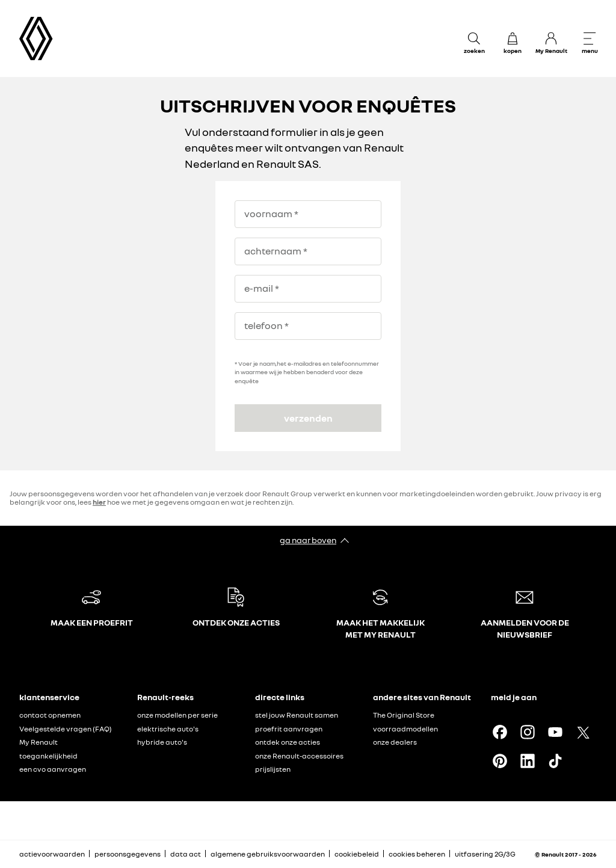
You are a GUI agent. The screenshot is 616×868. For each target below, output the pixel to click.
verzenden (308, 418)
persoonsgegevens (128, 854)
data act (186, 854)
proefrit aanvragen (289, 729)
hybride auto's (162, 742)
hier (99, 502)
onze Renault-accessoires (299, 756)
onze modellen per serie (177, 715)
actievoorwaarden (52, 854)
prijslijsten (273, 769)
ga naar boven (308, 540)
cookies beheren (417, 854)
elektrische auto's (168, 729)
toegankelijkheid (48, 756)
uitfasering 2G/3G (485, 854)
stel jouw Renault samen (297, 715)
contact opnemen (50, 715)
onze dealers (395, 742)
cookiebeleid (357, 854)
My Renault (38, 742)
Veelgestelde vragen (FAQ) (66, 729)
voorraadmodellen (405, 729)
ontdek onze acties (288, 742)
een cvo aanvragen (53, 769)
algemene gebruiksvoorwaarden (268, 854)
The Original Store (404, 715)
